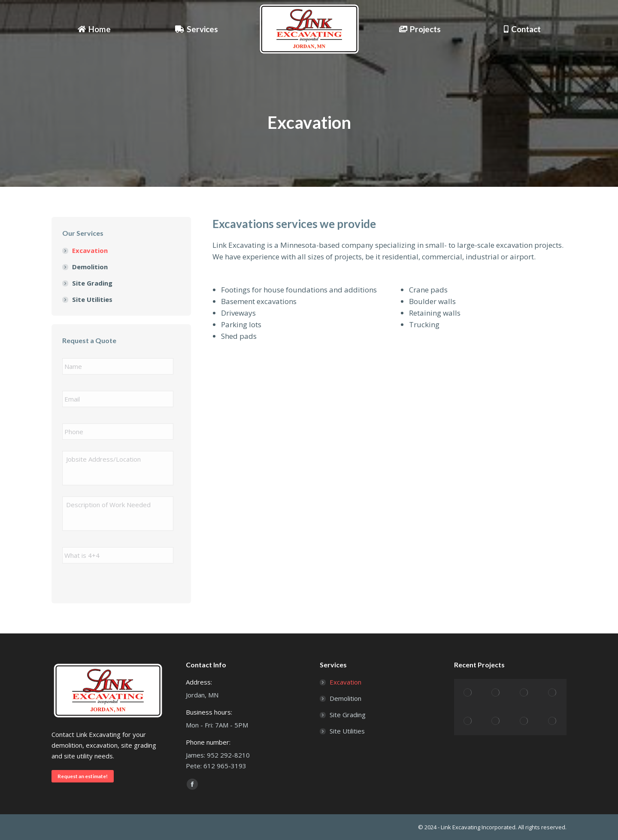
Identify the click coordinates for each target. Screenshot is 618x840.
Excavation (90, 250)
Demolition (90, 267)
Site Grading (92, 283)
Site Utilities (92, 299)
